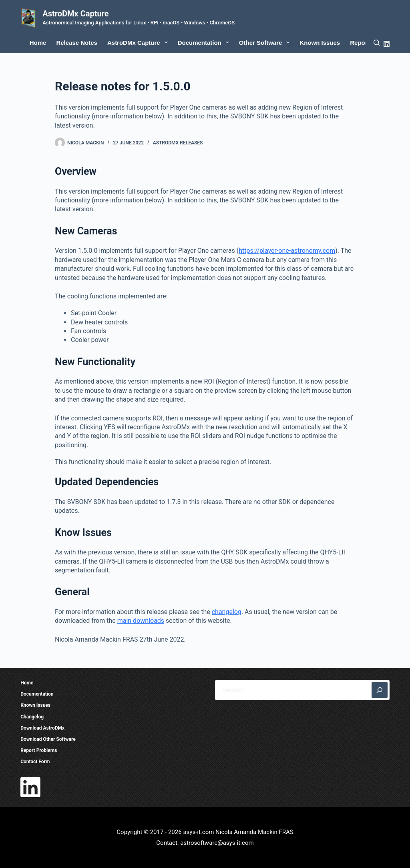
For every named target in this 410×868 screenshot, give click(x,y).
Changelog (32, 717)
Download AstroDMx (42, 728)
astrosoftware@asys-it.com (217, 843)
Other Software (266, 42)
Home (38, 43)
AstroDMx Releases (178, 143)
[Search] (377, 43)
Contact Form (35, 762)
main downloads (141, 621)
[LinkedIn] (387, 44)
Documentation (205, 42)
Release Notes (77, 43)
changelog (227, 612)
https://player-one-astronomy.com (287, 251)
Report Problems (39, 750)
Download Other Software (48, 739)
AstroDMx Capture (75, 14)
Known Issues (320, 43)
